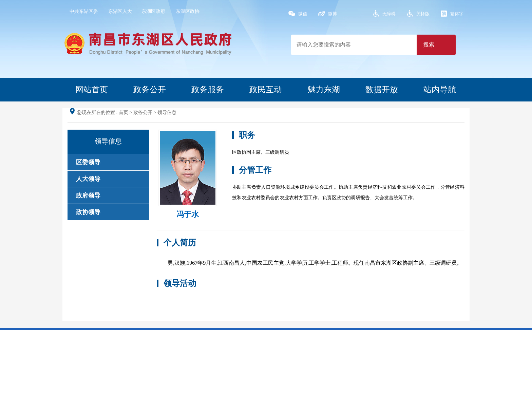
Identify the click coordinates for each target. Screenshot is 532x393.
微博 (332, 14)
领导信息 (167, 113)
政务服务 (208, 90)
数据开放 (382, 90)
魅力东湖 (324, 90)
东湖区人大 (120, 11)
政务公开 (150, 90)
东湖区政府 (153, 11)
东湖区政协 (188, 11)
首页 (123, 113)
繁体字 (457, 14)
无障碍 (389, 14)
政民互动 (266, 90)
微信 (303, 14)
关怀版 (423, 14)
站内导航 (440, 90)
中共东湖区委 (84, 11)
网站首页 (92, 90)
